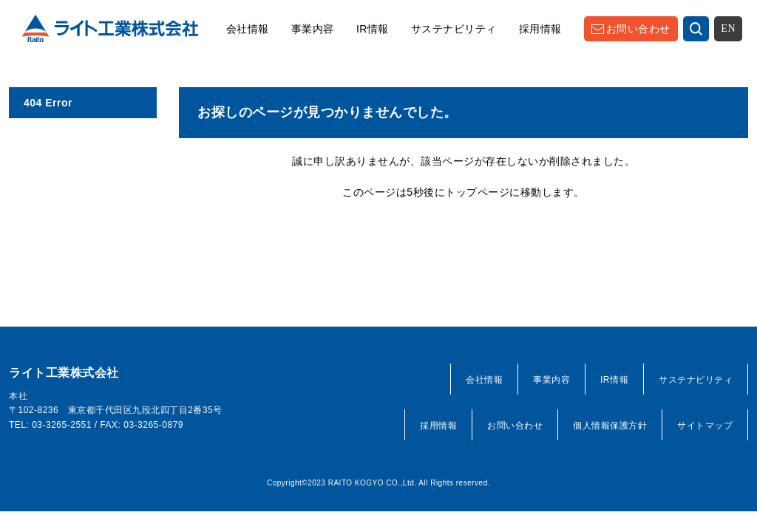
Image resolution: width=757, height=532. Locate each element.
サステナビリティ (454, 29)
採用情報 (540, 29)
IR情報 (373, 29)
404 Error (48, 103)
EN (728, 28)
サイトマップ (705, 426)
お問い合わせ (638, 29)
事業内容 (313, 29)
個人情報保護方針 (610, 426)
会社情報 (248, 29)
